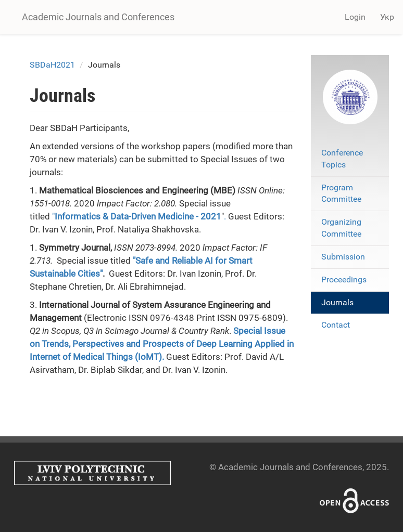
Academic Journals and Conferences (98, 17)
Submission (343, 257)
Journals (337, 302)
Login (355, 17)
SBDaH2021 (52, 65)
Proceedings (344, 280)
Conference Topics (342, 159)
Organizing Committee (341, 228)
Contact (336, 325)
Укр (387, 17)
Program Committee (341, 193)
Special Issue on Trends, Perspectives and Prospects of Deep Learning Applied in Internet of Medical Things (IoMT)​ (162, 344)
